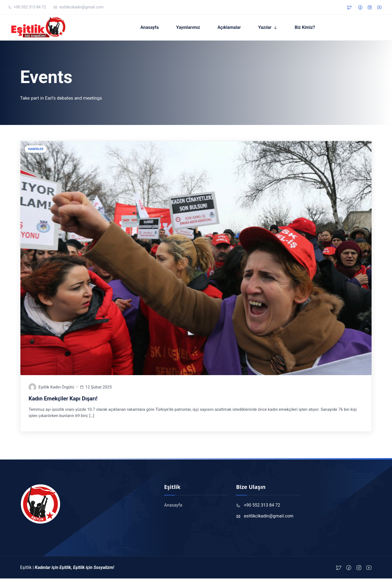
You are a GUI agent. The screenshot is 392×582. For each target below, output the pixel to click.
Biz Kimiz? (309, 29)
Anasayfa (154, 29)
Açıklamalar (234, 29)
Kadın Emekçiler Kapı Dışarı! (63, 402)
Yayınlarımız (192, 29)
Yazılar (269, 29)
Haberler (36, 152)
